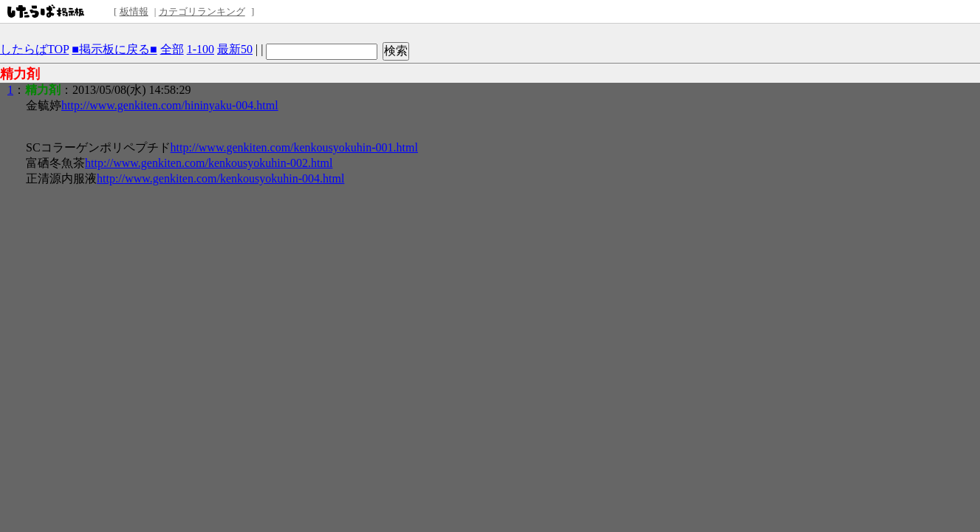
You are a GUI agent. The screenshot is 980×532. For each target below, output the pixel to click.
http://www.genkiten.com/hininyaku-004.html (170, 105)
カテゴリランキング (202, 11)
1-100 (201, 49)
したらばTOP (34, 49)
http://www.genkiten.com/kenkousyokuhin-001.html (294, 147)
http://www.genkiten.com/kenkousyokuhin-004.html (220, 178)
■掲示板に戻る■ (114, 49)
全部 (172, 49)
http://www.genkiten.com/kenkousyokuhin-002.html (209, 163)
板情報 (134, 11)
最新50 (235, 49)
